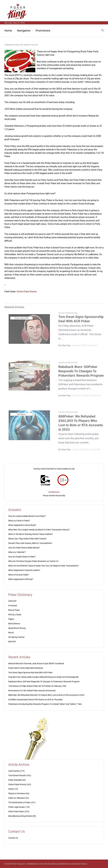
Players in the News (17, 793)
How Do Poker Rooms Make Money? (24, 548)
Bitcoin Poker (14, 610)
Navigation (24, 31)
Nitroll (11, 633)
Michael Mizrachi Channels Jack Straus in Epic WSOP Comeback (36, 663)
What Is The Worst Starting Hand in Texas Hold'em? (31, 534)
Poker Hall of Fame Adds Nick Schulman (26, 668)
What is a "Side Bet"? (17, 552)
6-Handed (13, 606)
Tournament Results (17, 775)
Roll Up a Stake (15, 615)
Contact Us (13, 838)
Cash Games (14, 771)
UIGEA (11, 789)
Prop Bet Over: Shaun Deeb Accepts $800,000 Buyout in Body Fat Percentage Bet (43, 677)
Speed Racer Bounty (17, 628)
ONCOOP (12, 601)
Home (8, 31)
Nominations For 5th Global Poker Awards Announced (32, 691)
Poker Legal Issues (16, 807)
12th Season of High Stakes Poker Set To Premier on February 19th (37, 686)
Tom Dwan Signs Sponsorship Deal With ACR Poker (30, 672)
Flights (11, 619)
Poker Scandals (15, 780)
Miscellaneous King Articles (20, 816)
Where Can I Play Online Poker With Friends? (27, 539)
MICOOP (12, 642)
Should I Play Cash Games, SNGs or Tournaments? (30, 543)
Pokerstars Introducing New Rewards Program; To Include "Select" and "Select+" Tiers (45, 704)
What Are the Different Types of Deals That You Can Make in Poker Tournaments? (43, 566)
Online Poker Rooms (27, 292)
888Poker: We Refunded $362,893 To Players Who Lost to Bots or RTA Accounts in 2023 (46, 695)
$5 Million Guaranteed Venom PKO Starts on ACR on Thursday (35, 700)
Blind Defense (14, 624)
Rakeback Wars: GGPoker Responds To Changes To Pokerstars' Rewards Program (81, 372)
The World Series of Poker (19, 802)
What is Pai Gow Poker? (19, 575)
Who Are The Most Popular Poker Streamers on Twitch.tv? (33, 561)
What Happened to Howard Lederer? (24, 570)
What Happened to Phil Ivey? (21, 579)
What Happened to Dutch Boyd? (22, 525)
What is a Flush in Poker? (19, 521)
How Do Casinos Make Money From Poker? (27, 516)
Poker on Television (17, 798)
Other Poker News (16, 812)
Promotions (43, 31)
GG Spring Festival (16, 637)
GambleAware (54, 492)
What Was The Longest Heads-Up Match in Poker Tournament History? (39, 530)
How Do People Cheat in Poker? (22, 557)
